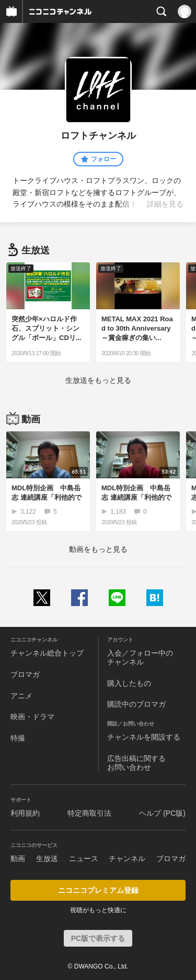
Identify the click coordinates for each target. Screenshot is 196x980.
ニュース (84, 858)
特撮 (18, 738)
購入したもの (129, 683)
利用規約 (25, 813)
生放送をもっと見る (98, 380)
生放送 (47, 858)
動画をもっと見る (98, 549)
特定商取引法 (89, 813)
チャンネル (127, 858)
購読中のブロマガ (136, 704)
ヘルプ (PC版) (162, 813)
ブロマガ (25, 674)
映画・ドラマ (32, 717)
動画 (18, 858)
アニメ (21, 696)
